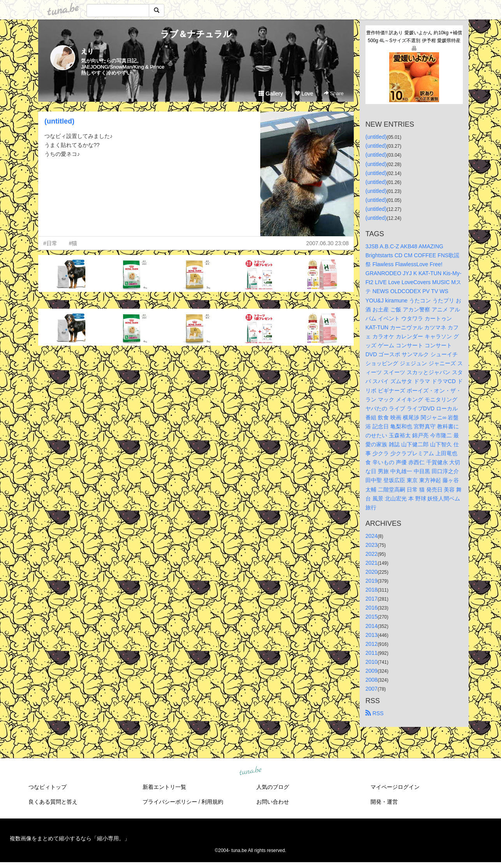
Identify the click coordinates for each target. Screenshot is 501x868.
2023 (371, 545)
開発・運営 (384, 802)
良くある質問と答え (53, 802)
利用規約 (212, 802)
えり (87, 51)
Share (334, 93)
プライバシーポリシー (170, 802)
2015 (371, 617)
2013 (371, 635)
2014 (371, 626)
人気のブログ (273, 787)
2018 (371, 590)
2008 (371, 680)
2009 (371, 671)
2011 (371, 653)
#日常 (50, 243)
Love (304, 94)
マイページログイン (395, 787)
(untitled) (59, 121)
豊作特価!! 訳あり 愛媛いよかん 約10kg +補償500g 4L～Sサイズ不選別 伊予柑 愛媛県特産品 (414, 41)
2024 (371, 536)
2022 (371, 554)
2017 (371, 599)
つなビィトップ (48, 787)
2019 (371, 581)
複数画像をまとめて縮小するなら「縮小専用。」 (70, 838)
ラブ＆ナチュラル (196, 34)
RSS (375, 713)
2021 (371, 563)
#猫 (73, 243)
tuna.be (250, 771)
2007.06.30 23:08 (327, 243)
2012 (371, 644)
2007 (371, 689)
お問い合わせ (273, 802)
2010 (371, 662)
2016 (371, 608)
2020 (371, 572)
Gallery (271, 94)
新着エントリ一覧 (164, 787)
